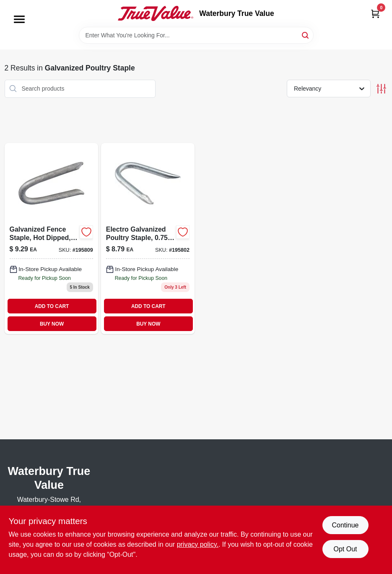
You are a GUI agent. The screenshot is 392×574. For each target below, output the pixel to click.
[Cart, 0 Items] (375, 14)
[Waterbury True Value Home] (156, 13)
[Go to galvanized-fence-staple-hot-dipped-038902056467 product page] (51, 239)
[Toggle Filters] (381, 89)
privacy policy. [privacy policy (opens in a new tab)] (198, 544)
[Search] (306, 35)
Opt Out (345, 549)
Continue (345, 525)
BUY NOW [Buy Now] (52, 324)
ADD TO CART (52, 306)
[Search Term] (196, 35)
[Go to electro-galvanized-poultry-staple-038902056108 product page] (148, 239)
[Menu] (19, 19)
